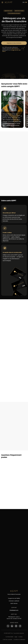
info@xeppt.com (14, 610)
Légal (16, 637)
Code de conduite (8, 640)
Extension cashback (14, 601)
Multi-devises (14, 603)
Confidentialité (9, 637)
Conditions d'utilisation (19, 640)
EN (23, 2)
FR (26, 2)
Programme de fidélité (14, 598)
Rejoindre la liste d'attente (14, 43)
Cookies (20, 637)
